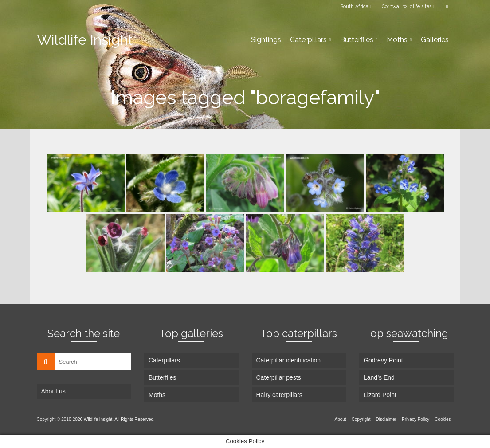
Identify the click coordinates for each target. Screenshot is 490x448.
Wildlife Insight (85, 40)
